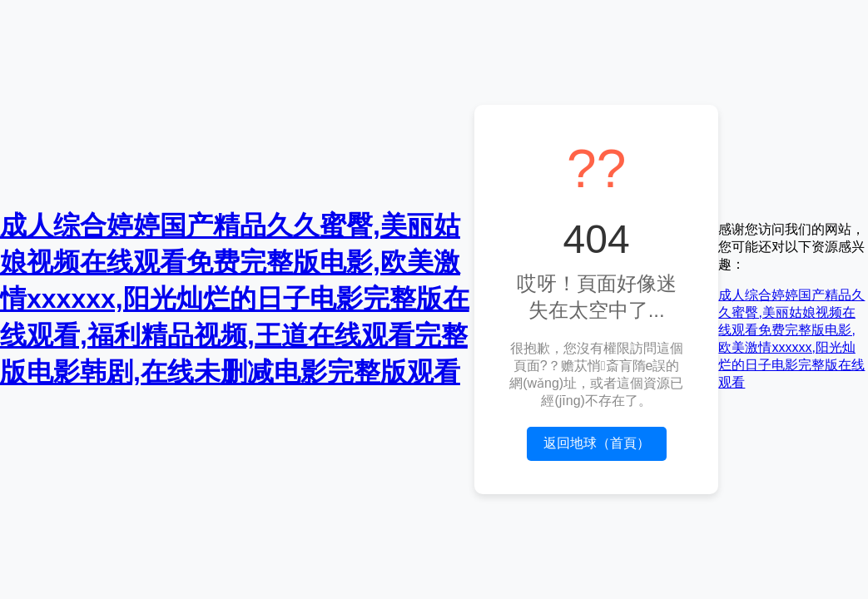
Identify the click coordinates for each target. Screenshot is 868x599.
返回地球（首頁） (597, 443)
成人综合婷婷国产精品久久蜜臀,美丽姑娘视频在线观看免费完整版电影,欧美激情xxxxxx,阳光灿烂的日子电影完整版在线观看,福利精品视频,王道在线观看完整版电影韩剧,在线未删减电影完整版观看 (235, 299)
